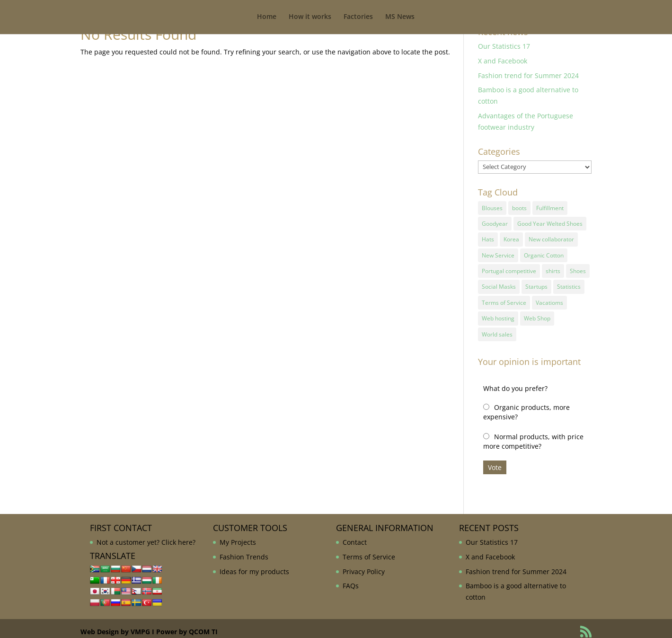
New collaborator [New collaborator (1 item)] (551, 237)
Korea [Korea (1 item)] (511, 237)
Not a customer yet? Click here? (146, 536)
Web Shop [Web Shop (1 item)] (537, 313)
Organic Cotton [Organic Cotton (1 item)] (544, 253)
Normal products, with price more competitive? (533, 435)
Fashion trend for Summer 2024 (528, 75)
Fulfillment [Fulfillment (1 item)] (550, 208)
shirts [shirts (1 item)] (553, 268)
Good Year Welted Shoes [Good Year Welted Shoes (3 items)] (550, 222)
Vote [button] (495, 461)
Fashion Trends (244, 550)
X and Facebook (503, 61)
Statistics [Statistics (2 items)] (569, 283)
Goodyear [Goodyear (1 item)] (495, 222)
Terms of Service (369, 550)
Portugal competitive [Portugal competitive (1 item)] (509, 268)
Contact (355, 536)
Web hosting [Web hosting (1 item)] (498, 313)
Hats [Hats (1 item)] (488, 237)
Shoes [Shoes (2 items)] (578, 268)
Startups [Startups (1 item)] (536, 283)
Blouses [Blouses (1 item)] (492, 208)
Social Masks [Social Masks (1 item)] (499, 283)
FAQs (351, 579)
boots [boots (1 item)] (519, 208)
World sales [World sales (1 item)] (497, 328)
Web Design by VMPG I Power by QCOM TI (149, 625)
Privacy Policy (364, 564)
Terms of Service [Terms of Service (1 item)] (504, 297)
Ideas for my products (254, 564)
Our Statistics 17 (504, 46)
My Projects (238, 536)
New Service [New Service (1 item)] (498, 253)
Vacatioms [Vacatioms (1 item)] (549, 297)
